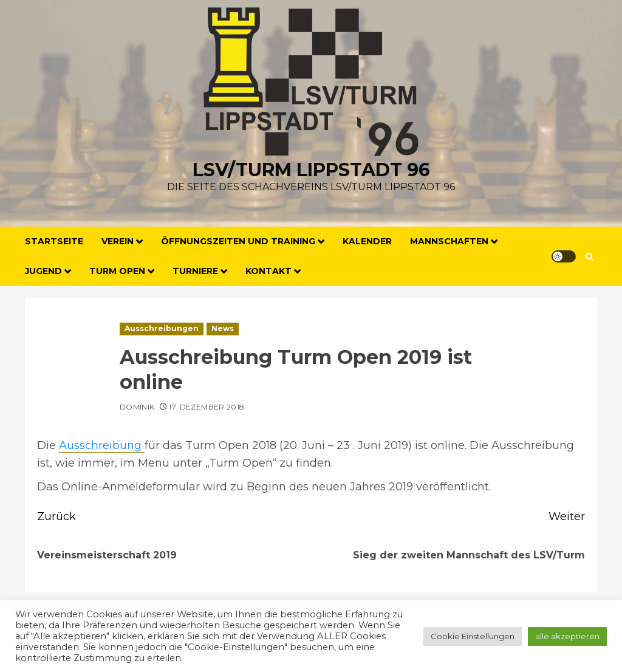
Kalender (367, 241)
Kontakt (268, 271)
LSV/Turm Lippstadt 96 (311, 170)
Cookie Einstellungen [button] (473, 636)
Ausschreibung (102, 445)
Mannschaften (449, 241)
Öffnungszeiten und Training (238, 241)
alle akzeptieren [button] (567, 636)
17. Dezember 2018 (207, 407)
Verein (118, 241)
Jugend (43, 271)
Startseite (54, 241)
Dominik (137, 407)
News (223, 328)
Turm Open (117, 271)
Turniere (195, 271)
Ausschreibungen (162, 328)
